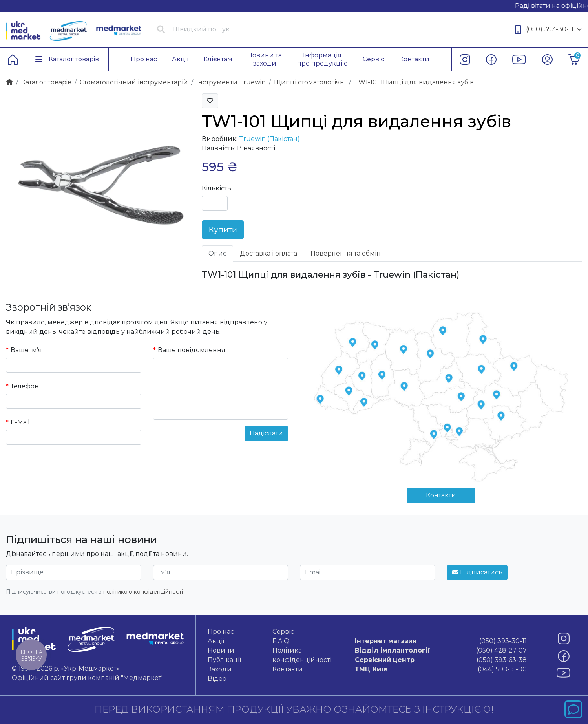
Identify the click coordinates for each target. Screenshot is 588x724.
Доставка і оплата (268, 253)
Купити (223, 230)
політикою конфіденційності (143, 592)
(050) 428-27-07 (441, 651)
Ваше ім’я (26, 350)
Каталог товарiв (46, 82)
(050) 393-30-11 (548, 30)
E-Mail (20, 422)
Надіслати (266, 433)
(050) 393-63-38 (441, 660)
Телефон (25, 386)
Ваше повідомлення (192, 350)
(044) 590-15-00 (441, 669)
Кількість (216, 188)
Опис (217, 253)
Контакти (441, 495)
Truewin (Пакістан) (269, 139)
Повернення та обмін (346, 253)
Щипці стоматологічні (310, 82)
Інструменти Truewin (231, 82)
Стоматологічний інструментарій (134, 82)
